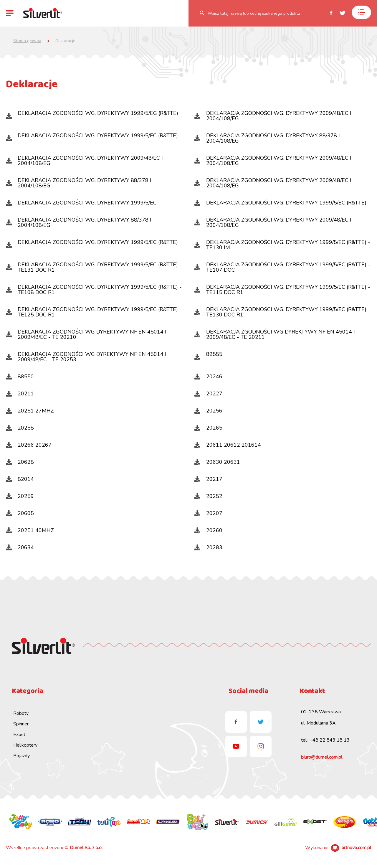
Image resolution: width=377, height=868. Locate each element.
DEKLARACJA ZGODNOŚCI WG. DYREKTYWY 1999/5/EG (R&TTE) (92, 114)
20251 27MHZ (30, 411)
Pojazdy (22, 756)
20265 (208, 428)
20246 (208, 377)
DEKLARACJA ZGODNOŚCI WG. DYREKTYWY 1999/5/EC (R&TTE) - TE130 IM (282, 245)
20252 (208, 496)
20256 (208, 411)
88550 (20, 377)
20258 (20, 428)
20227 (208, 394)
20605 (20, 513)
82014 (20, 479)
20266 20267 (29, 445)
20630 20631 (217, 462)
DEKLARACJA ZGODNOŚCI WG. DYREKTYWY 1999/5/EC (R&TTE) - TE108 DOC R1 (94, 290)
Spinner (21, 724)
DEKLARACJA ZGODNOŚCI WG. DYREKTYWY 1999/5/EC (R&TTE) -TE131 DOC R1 (94, 267)
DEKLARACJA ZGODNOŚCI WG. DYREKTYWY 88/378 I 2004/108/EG (267, 138)
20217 (208, 479)
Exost (19, 735)
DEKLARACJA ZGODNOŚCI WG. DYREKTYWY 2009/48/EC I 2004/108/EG (273, 116)
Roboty (21, 713)
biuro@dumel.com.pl (322, 757)
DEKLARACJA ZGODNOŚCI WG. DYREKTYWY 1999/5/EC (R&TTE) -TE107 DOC (282, 267)
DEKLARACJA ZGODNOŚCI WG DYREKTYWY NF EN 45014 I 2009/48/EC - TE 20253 (86, 357)
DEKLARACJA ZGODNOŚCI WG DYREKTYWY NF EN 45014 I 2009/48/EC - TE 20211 (275, 334)
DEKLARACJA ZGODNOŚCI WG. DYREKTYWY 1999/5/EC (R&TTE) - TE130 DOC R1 (282, 312)
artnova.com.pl (356, 848)
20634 (20, 547)
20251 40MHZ (30, 530)
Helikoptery (25, 745)
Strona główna (27, 41)
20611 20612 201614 (228, 445)
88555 (208, 355)
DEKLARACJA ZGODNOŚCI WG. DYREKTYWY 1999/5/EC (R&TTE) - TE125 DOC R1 (94, 312)
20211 (20, 394)
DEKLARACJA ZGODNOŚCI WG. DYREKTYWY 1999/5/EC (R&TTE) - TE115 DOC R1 (282, 290)
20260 (208, 530)
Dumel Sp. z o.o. (86, 848)
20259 (20, 496)
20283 (208, 547)
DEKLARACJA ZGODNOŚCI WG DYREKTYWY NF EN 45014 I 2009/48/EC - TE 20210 (86, 334)
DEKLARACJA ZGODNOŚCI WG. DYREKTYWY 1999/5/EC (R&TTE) (92, 137)
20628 (20, 462)
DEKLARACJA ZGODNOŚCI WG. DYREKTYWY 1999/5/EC (81, 203)
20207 (208, 513)
